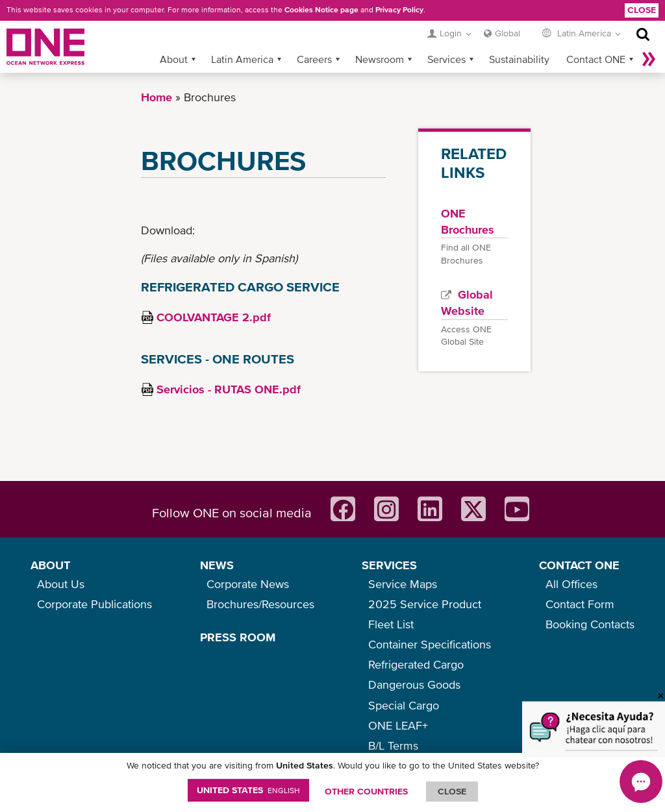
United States (248, 790)
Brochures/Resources (260, 604)
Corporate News (248, 584)
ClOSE (452, 791)
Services (446, 59)
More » (649, 59)
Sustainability (519, 59)
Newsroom (380, 59)
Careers (314, 59)
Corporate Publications (94, 604)
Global (508, 33)
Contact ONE (596, 59)
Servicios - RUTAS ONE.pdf (229, 389)
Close (642, 10)
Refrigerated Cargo (416, 664)
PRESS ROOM (238, 637)
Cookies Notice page (321, 10)
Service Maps (403, 584)
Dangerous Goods (414, 684)
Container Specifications (430, 644)
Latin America (242, 59)
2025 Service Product (425, 604)
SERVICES (389, 565)
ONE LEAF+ (398, 725)
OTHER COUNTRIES (366, 791)
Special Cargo (404, 705)
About (174, 59)
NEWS (217, 565)
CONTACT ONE (579, 565)
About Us (61, 584)
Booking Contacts (590, 624)
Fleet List (391, 624)
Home (157, 97)
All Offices (571, 584)
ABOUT (50, 565)
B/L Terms (393, 745)
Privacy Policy (399, 10)
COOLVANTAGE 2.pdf (214, 317)
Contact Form (580, 604)
